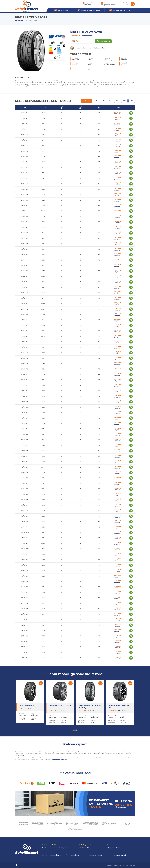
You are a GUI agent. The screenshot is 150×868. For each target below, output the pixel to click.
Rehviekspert (20, 21)
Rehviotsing (33, 21)
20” (110, 101)
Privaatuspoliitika (72, 855)
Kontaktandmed (119, 855)
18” (96, 101)
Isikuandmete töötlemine (52, 855)
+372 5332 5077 (89, 5)
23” (132, 101)
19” (103, 101)
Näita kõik (86, 101)
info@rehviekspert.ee (109, 5)
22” (124, 101)
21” (117, 101)
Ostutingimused (96, 855)
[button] (73, 730)
